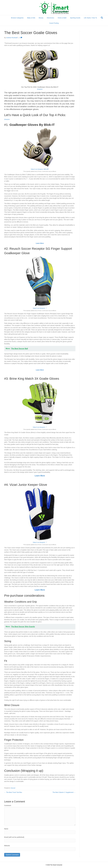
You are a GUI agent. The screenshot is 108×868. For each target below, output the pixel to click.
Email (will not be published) (14, 837)
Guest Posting (54, 23)
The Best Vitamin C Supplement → (64, 792)
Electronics (51, 18)
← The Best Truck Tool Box (13, 792)
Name (6, 829)
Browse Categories (17, 18)
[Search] (102, 18)
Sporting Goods (75, 18)
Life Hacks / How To (90, 18)
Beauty (41, 18)
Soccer (13, 788)
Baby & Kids (31, 18)
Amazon (40, 89)
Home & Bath (62, 18)
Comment (8, 805)
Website (7, 846)
